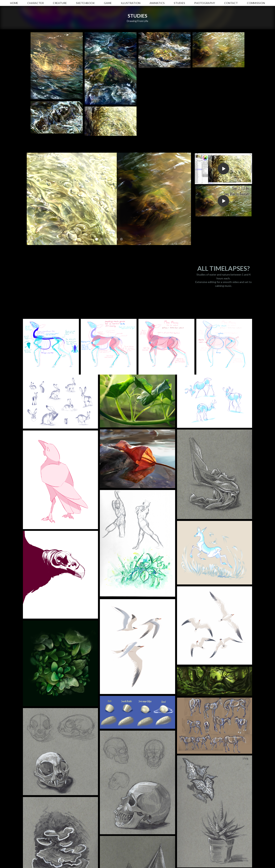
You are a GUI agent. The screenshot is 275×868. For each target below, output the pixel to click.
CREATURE (60, 3)
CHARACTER (36, 3)
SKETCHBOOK (85, 3)
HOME (14, 3)
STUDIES (179, 3)
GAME (108, 3)
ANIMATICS (157, 3)
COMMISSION (256, 3)
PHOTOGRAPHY (205, 3)
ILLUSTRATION (131, 3)
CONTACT (231, 3)
